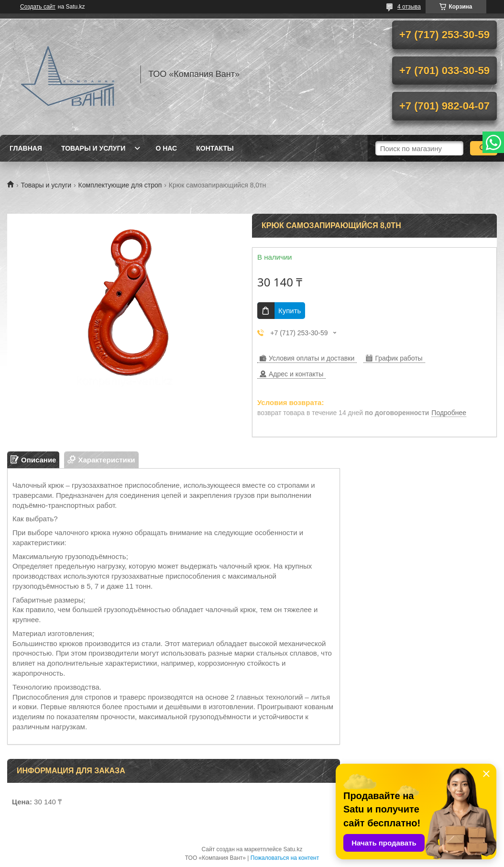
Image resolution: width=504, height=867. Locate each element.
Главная (26, 148)
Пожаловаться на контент (285, 858)
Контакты (215, 148)
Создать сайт (38, 7)
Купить (290, 311)
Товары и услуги (93, 148)
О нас (166, 148)
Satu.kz (293, 849)
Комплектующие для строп (120, 185)
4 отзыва (409, 7)
